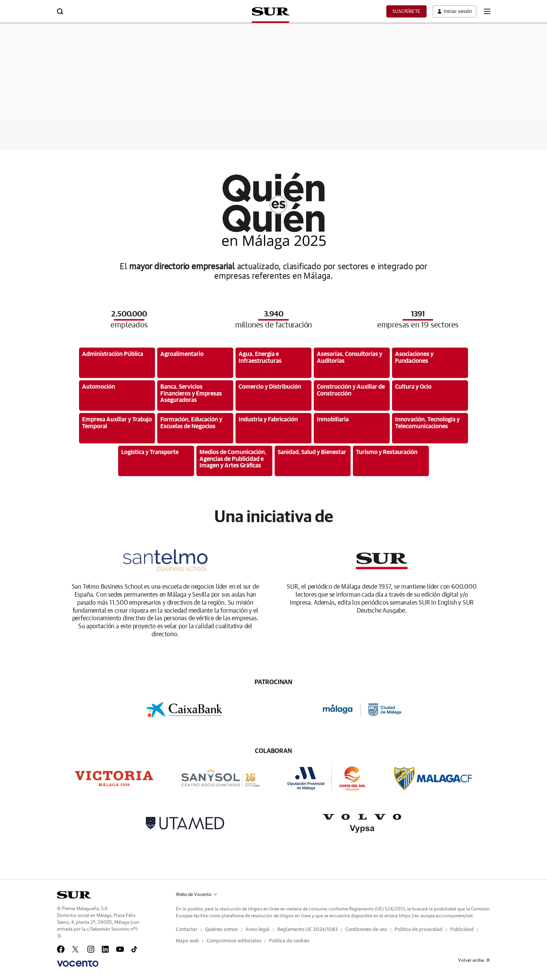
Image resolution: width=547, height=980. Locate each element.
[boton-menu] (487, 11)
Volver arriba (474, 960)
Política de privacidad (419, 930)
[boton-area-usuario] (453, 11)
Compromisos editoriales (234, 941)
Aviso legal (258, 930)
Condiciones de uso (366, 930)
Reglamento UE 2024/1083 (307, 930)
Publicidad (462, 930)
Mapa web (187, 941)
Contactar (187, 930)
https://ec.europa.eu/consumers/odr (436, 916)
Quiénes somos (221, 930)
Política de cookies (289, 941)
